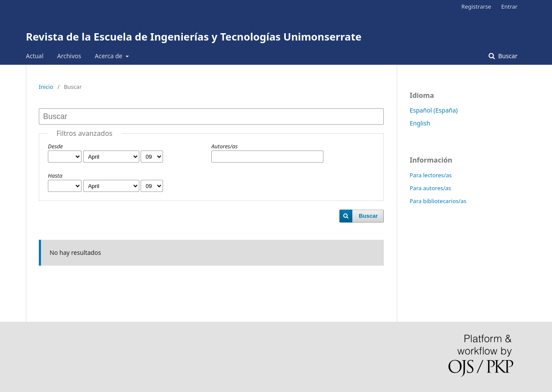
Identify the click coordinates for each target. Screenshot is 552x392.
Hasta (55, 176)
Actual (35, 56)
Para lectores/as (431, 175)
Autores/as (224, 146)
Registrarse (476, 6)
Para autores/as (430, 188)
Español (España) (434, 110)
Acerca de (109, 56)
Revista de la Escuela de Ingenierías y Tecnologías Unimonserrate (194, 36)
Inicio (46, 87)
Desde (55, 146)
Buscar (507, 56)
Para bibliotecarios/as (438, 201)
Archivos (69, 56)
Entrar (509, 6)
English (420, 123)
